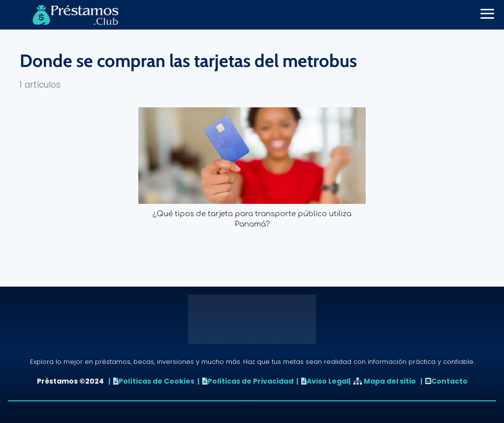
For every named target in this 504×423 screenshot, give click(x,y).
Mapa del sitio (390, 381)
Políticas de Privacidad (251, 381)
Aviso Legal (328, 381)
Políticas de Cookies (157, 381)
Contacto (449, 381)
